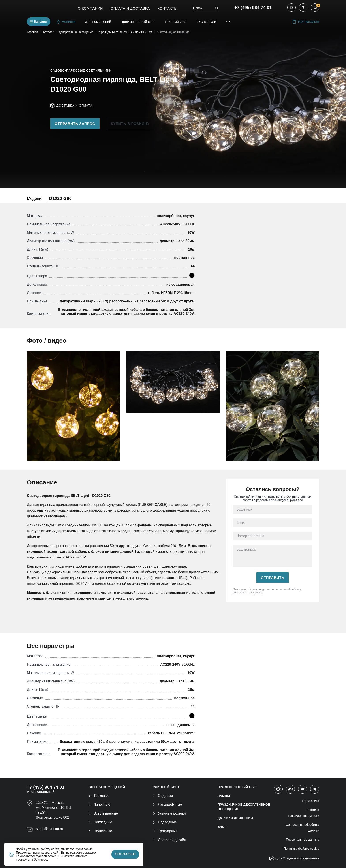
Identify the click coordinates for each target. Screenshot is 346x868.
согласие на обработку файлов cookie (56, 854)
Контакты (167, 9)
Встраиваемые (103, 813)
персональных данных (248, 592)
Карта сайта (310, 801)
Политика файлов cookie (301, 849)
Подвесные (100, 831)
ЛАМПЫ (224, 796)
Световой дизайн (170, 840)
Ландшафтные (168, 804)
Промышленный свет (138, 22)
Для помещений (98, 22)
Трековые (99, 796)
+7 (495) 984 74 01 (253, 8)
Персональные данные (303, 840)
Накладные (100, 822)
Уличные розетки (169, 813)
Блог (222, 827)
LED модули (206, 22)
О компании (90, 9)
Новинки (66, 21)
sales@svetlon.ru (50, 829)
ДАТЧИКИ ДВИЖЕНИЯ (235, 818)
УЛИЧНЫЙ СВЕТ (166, 787)
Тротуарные (165, 831)
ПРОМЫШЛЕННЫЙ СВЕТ (238, 787)
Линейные (99, 804)
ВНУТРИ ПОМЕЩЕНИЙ (107, 787)
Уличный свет (176, 22)
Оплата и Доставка (130, 9)
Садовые (163, 796)
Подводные (165, 822)
